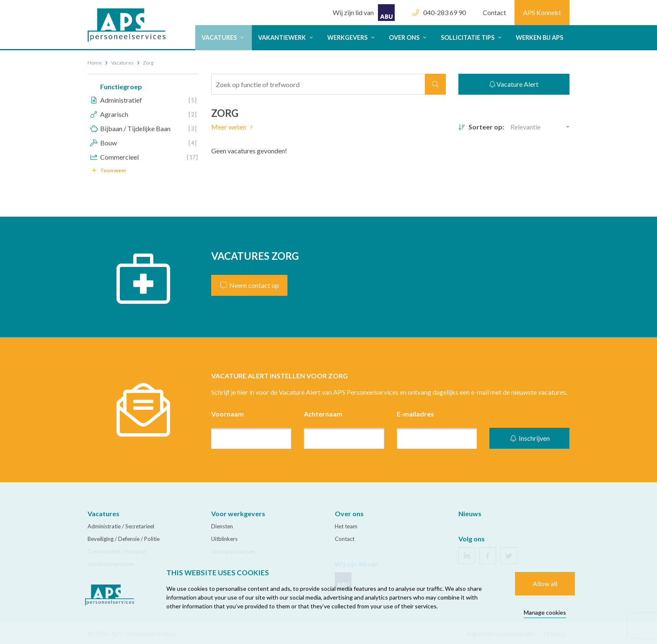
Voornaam (228, 414)
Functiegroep (121, 87)
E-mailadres (415, 414)
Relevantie (525, 127)
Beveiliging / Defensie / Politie (124, 539)
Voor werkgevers (238, 513)
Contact (494, 12)
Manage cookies (545, 612)
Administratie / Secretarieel (121, 526)
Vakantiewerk (286, 38)
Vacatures (224, 38)
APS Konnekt (542, 12)
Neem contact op (249, 285)
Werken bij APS (539, 38)
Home (95, 63)
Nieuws (470, 513)
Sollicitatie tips (472, 38)
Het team (346, 526)
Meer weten (233, 127)
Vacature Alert (514, 84)
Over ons (409, 38)
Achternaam (323, 414)
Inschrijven (529, 438)
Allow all (545, 583)
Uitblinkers (224, 539)
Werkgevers (352, 38)
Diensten (222, 526)
